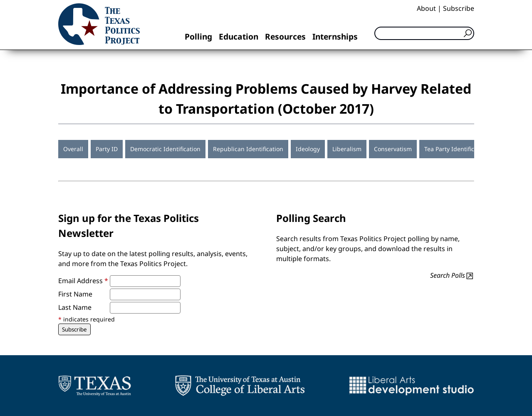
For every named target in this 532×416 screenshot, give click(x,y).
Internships (335, 36)
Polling (198, 36)
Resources (285, 36)
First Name (75, 294)
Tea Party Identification (456, 149)
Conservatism (393, 149)
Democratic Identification (165, 149)
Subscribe (459, 8)
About (426, 8)
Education (239, 36)
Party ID (107, 149)
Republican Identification (248, 149)
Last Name (75, 307)
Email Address (83, 281)
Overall (73, 149)
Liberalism (347, 149)
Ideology (308, 149)
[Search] (424, 33)
